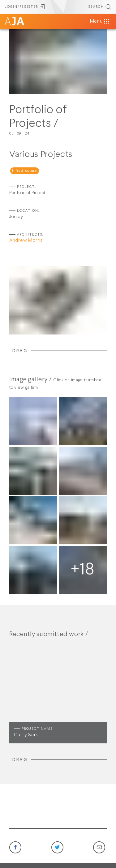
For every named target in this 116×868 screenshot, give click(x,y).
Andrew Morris (26, 241)
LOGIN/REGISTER (25, 7)
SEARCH (100, 7)
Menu (100, 21)
